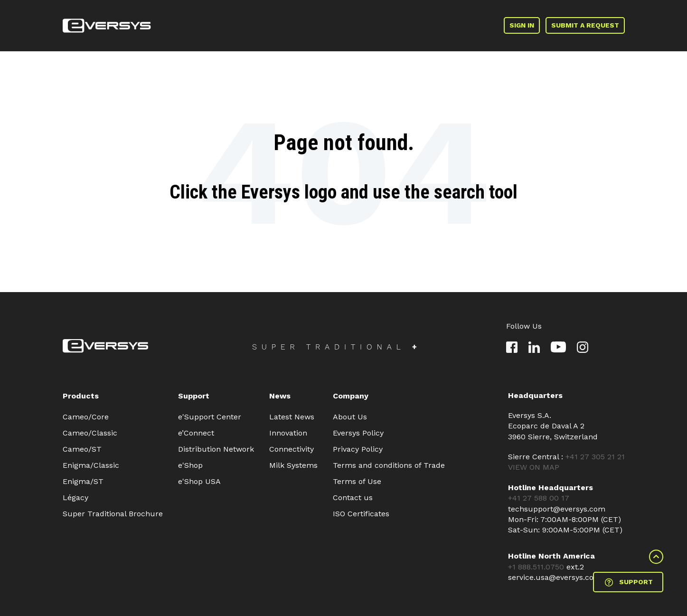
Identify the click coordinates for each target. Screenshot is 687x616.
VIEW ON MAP (534, 467)
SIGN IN (522, 25)
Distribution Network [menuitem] (216, 449)
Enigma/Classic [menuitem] (91, 465)
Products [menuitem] (81, 396)
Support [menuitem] (194, 396)
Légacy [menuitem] (75, 498)
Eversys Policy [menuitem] (358, 433)
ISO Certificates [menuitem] (361, 514)
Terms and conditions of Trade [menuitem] (389, 465)
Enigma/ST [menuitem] (83, 481)
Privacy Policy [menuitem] (358, 449)
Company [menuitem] (351, 396)
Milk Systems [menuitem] (293, 465)
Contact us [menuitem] (353, 498)
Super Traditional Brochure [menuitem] (113, 514)
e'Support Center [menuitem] (210, 417)
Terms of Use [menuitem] (357, 481)
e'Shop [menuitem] (190, 465)
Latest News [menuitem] (292, 417)
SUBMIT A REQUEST (585, 25)
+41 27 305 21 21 (595, 457)
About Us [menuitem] (350, 417)
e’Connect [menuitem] (196, 433)
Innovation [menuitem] (288, 433)
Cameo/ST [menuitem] (82, 449)
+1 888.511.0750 (537, 567)
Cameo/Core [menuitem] (86, 417)
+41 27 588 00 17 (539, 498)
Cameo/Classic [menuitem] (90, 433)
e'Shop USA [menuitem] (199, 481)
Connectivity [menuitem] (292, 449)
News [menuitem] (280, 396)
